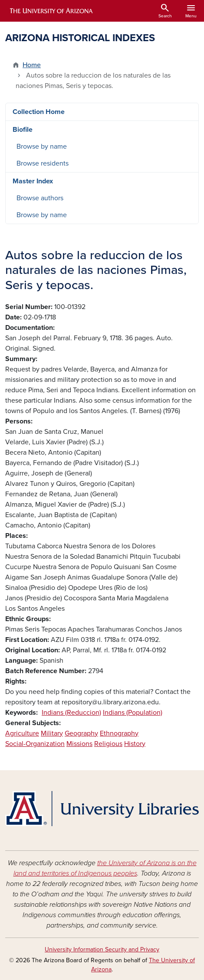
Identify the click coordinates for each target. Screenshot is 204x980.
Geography (81, 733)
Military (52, 733)
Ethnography (119, 733)
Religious (108, 744)
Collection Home (39, 112)
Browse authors (40, 198)
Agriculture (22, 733)
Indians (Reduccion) (71, 713)
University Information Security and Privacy (102, 949)
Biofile (23, 130)
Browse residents (43, 163)
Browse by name (42, 147)
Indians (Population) (133, 713)
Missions (79, 744)
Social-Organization (35, 744)
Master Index (33, 181)
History (135, 744)
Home (32, 65)
